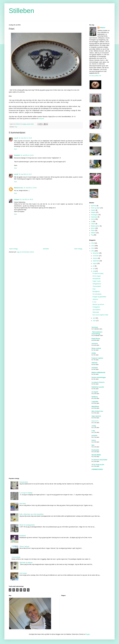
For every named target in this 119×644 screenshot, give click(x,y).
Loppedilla (95, 402)
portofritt (94, 436)
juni (94, 269)
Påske (93, 230)
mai (94, 271)
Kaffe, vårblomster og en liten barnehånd (31, 514)
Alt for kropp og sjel (98, 465)
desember (96, 253)
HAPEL (94, 353)
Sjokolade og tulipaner (26, 563)
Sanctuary (95, 327)
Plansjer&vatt (96, 279)
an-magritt (95, 392)
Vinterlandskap (16, 557)
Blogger (88, 634)
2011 (93, 251)
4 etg (93, 431)
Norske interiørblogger (99, 377)
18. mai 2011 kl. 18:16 (27, 155)
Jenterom (95, 299)
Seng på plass (24, 482)
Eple (93, 445)
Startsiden (46, 249)
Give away (23, 504)
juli (94, 266)
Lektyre (93, 224)
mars (95, 321)
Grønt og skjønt (95, 208)
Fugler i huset (97, 281)
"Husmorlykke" (97, 286)
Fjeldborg (95, 397)
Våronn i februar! (24, 547)
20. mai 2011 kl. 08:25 (26, 199)
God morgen (23, 573)
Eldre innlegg (78, 249)
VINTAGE (94, 363)
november (96, 256)
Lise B (16, 138)
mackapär (95, 368)
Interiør (93, 219)
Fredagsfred (96, 307)
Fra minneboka (97, 294)
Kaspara (41, 119)
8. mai (94, 302)
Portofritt (17, 155)
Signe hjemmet (96, 416)
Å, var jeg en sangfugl (26, 493)
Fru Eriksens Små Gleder (99, 460)
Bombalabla (95, 450)
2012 (93, 248)
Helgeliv (93, 212)
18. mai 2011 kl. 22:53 (30, 188)
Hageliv (93, 210)
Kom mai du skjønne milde (100, 315)
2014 (93, 243)
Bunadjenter (96, 292)
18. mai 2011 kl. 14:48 (25, 138)
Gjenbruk (94, 206)
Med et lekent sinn (97, 411)
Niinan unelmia (96, 348)
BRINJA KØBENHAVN (98, 373)
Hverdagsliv (94, 215)
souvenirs (95, 343)
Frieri (94, 289)
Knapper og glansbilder (99, 297)
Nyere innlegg (13, 249)
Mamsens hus (18, 188)
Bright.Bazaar (96, 339)
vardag (94, 426)
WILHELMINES (96, 455)
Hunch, (94, 440)
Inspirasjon (94, 217)
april (94, 318)
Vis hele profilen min (95, 76)
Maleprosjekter (95, 226)
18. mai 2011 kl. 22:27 (25, 174)
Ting (16, 127)
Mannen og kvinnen (98, 304)
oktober (95, 258)
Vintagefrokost (97, 284)
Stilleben (21, 11)
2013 (93, 246)
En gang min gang (98, 273)
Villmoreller (96, 312)
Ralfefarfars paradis (98, 387)
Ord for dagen (97, 276)
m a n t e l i (95, 421)
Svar (15, 149)
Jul (92, 221)
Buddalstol (23, 536)
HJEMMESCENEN (97, 469)
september (96, 261)
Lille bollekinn (97, 310)
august (95, 263)
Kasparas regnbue (97, 358)
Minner (93, 228)
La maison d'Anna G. (98, 382)
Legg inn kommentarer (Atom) (25, 252)
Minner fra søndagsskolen (27, 525)
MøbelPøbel (95, 406)
